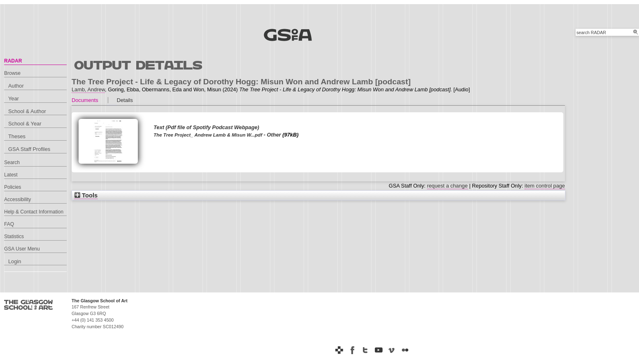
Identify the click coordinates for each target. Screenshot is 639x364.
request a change (447, 186)
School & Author (27, 111)
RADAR (13, 61)
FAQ (9, 224)
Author (16, 86)
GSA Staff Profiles (29, 149)
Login (15, 261)
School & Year (25, 124)
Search (12, 162)
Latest (11, 175)
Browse (12, 73)
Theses (17, 136)
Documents (85, 100)
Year (14, 99)
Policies (13, 187)
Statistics (14, 236)
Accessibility (17, 199)
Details (125, 100)
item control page (545, 186)
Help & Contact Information (34, 212)
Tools (86, 195)
